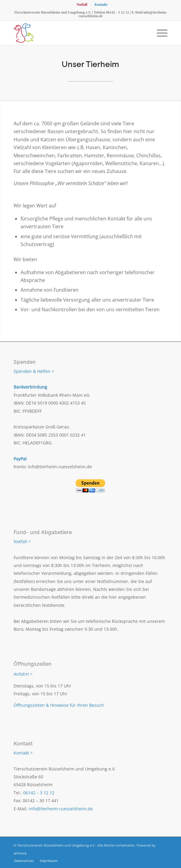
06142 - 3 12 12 (118, 12)
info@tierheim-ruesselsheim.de (61, 809)
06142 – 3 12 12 (39, 793)
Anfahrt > (23, 674)
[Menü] (159, 33)
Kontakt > (23, 753)
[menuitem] (82, 5)
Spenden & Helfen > (34, 371)
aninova (20, 853)
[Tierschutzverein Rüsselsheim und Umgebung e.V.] (75, 33)
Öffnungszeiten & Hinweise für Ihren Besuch (59, 705)
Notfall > (22, 541)
